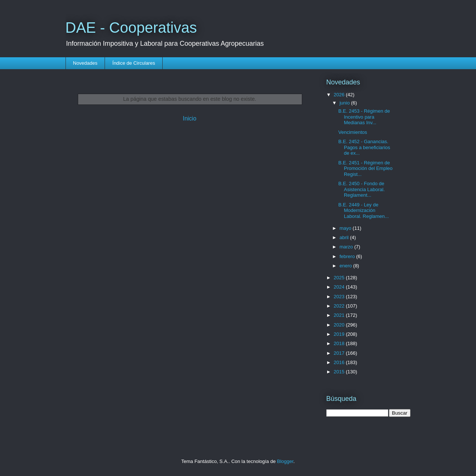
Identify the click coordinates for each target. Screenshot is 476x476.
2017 (340, 353)
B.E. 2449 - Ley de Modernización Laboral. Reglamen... (364, 210)
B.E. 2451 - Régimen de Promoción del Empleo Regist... (365, 168)
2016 (340, 362)
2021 (340, 315)
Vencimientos (353, 132)
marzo (347, 247)
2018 (340, 343)
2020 (340, 325)
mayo (346, 228)
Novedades (85, 63)
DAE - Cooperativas (131, 28)
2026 (340, 95)
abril (345, 237)
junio (345, 103)
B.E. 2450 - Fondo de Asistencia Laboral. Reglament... (362, 189)
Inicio (189, 118)
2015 (340, 372)
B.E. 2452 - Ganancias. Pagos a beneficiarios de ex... (364, 147)
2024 (340, 287)
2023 (340, 297)
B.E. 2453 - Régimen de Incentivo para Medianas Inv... (364, 117)
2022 (340, 306)
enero (346, 266)
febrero (348, 256)
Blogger (285, 461)
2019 (340, 334)
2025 (340, 278)
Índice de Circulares (134, 63)
